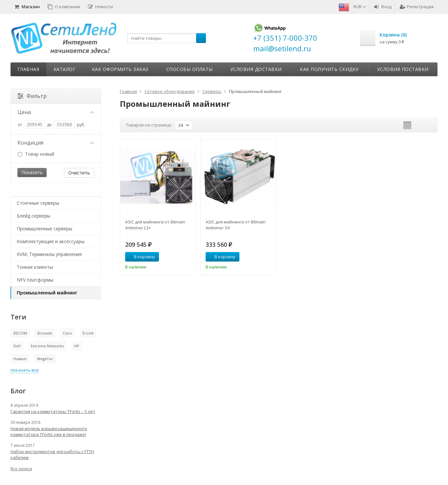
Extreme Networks (47, 346)
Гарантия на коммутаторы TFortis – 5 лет (53, 411)
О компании (64, 7)
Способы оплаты (190, 69)
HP (77, 346)
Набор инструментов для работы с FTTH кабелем (52, 454)
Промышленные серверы (45, 229)
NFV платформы (35, 280)
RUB (360, 7)
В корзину (141, 257)
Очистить (79, 173)
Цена (56, 112)
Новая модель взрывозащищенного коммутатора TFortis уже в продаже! (49, 431)
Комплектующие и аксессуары (51, 241)
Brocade (45, 333)
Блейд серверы (34, 216)
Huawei (20, 359)
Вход (383, 7)
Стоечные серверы (38, 203)
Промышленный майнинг (47, 293)
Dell (17, 346)
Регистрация (417, 7)
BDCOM (20, 333)
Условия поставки (403, 69)
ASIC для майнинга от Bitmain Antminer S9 (236, 225)
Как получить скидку (329, 69)
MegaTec (45, 359)
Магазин (27, 7)
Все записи (21, 469)
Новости (101, 7)
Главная (28, 69)
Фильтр (32, 96)
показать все (25, 370)
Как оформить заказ (120, 69)
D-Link (88, 333)
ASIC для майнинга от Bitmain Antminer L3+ (155, 225)
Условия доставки (256, 69)
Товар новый (36, 154)
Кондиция (56, 143)
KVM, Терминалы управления (49, 254)
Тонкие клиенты (35, 267)
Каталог (65, 69)
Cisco (67, 333)
